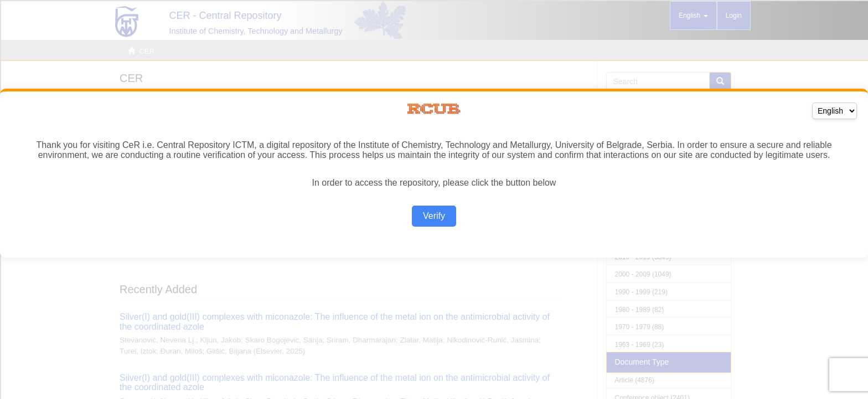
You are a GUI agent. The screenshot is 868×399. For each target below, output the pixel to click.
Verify (434, 216)
